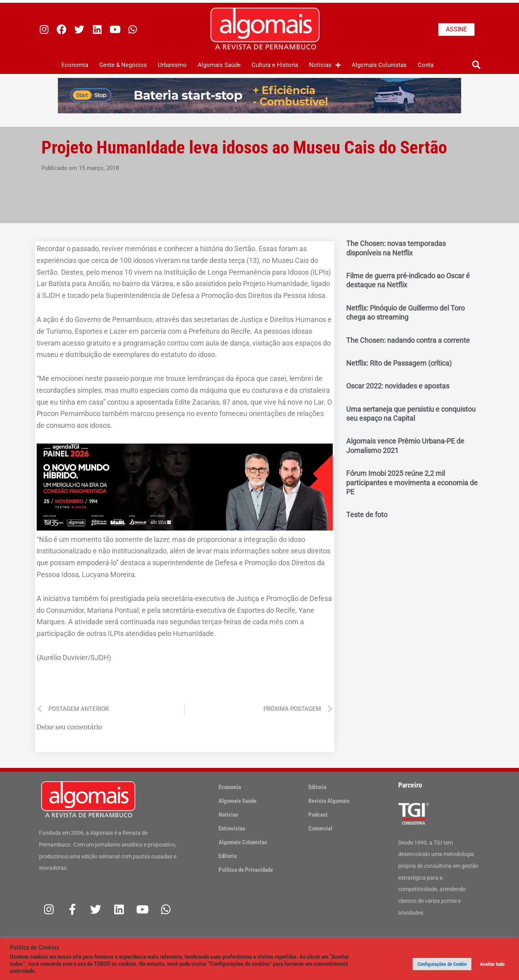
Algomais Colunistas (379, 65)
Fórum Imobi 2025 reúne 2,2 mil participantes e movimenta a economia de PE (412, 483)
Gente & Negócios (123, 65)
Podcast (318, 815)
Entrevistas (232, 828)
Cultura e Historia (275, 65)
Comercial (320, 828)
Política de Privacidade (246, 870)
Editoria (228, 856)
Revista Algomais (329, 801)
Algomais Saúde (219, 65)
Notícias (325, 65)
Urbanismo (172, 65)
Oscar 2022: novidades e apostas (398, 386)
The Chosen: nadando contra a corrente (408, 340)
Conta (426, 65)
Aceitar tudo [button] (492, 964)
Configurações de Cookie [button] (442, 964)
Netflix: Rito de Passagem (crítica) (399, 363)
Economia (75, 65)
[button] (476, 65)
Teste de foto (367, 515)
